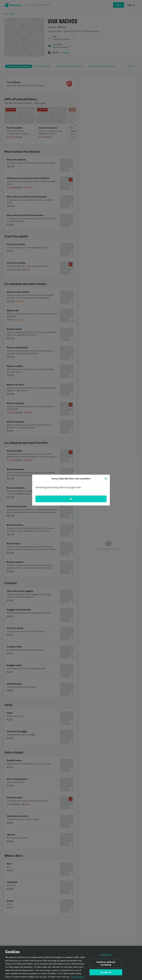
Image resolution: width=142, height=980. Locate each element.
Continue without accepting (106, 964)
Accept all (106, 973)
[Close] (106, 479)
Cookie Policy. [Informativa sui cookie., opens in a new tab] (78, 978)
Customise (106, 956)
